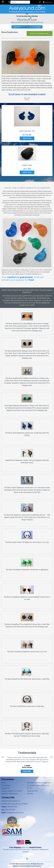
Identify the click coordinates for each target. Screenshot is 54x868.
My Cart (30, 788)
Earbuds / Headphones (10, 794)
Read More (27, 771)
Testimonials (6, 785)
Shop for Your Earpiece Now (40, 34)
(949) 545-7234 (12, 807)
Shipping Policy (32, 791)
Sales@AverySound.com (15, 813)
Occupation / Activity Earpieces (38, 785)
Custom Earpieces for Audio (11, 791)
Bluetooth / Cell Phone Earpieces (39, 783)
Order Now (27, 138)
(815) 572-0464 (10, 810)
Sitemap (30, 794)
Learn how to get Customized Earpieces (27, 27)
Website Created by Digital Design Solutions (27, 866)
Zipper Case (27, 165)
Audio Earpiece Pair (27, 131)
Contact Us (5, 788)
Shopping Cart (48, 2)
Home (4, 783)
